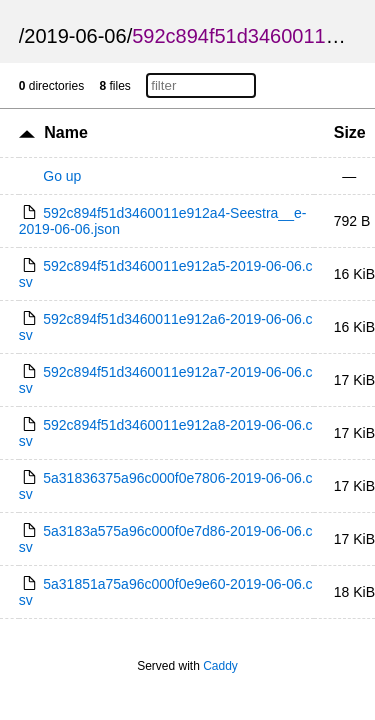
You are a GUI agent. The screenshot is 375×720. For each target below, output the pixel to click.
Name (66, 132)
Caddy (220, 666)
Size (350, 132)
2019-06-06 (75, 36)
